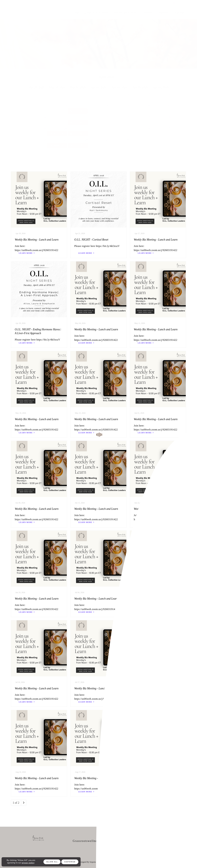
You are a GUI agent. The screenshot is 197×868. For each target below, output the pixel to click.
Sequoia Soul (95, 862)
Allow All (52, 862)
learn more (27, 253)
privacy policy (28, 863)
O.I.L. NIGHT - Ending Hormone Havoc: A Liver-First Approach (38, 331)
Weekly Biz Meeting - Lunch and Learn (37, 240)
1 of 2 (16, 803)
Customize (70, 862)
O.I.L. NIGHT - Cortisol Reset (91, 240)
